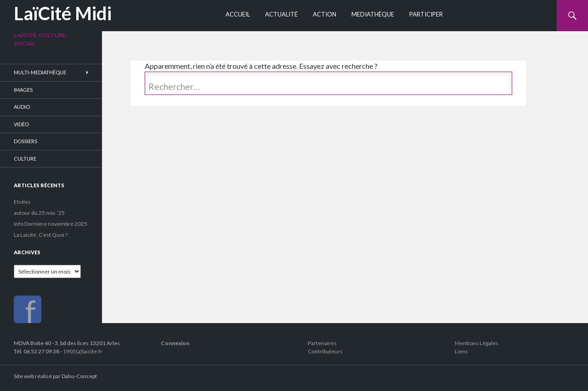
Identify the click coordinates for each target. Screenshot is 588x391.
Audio (22, 107)
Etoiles (22, 202)
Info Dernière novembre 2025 (51, 224)
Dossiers (25, 141)
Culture (25, 159)
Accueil (238, 14)
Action (325, 14)
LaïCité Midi (63, 13)
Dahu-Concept (79, 376)
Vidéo (21, 124)
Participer (426, 14)
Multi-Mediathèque (40, 72)
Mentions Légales (477, 343)
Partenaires (322, 343)
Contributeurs (325, 351)
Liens (461, 351)
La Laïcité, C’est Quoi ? (41, 235)
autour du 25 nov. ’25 (39, 213)
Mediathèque (373, 14)
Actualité (281, 14)
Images (23, 90)
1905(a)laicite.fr (83, 351)
